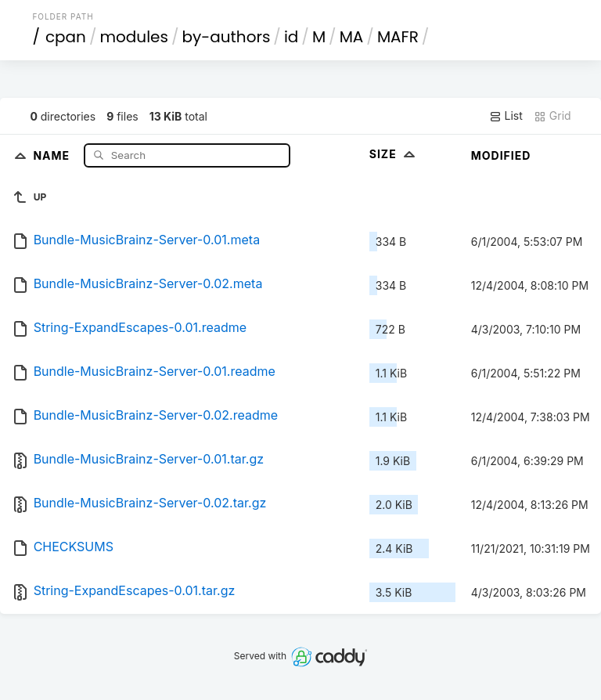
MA (352, 37)
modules (133, 37)
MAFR (398, 37)
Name (53, 155)
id (291, 37)
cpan (66, 37)
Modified (501, 155)
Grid (552, 116)
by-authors (226, 37)
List (506, 116)
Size (394, 154)
